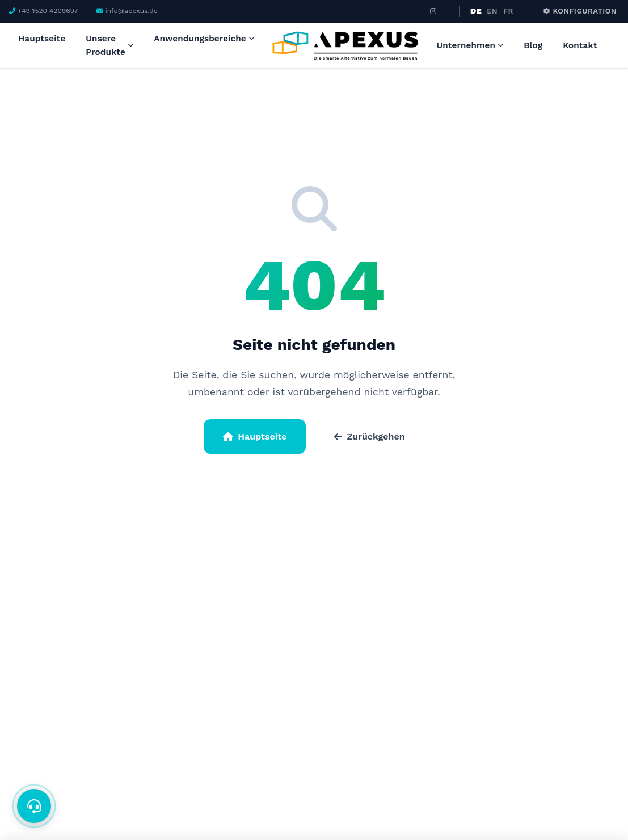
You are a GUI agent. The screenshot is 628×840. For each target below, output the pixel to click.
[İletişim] (34, 806)
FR (508, 11)
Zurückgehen (369, 436)
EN (492, 11)
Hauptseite (255, 436)
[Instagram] (433, 11)
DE (476, 11)
